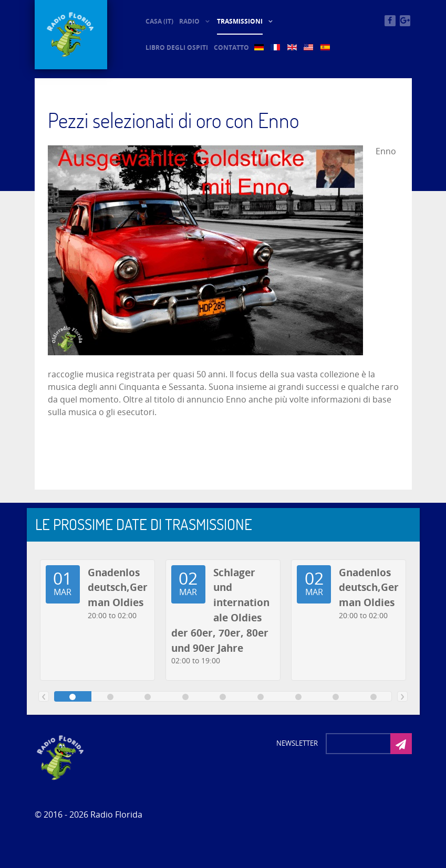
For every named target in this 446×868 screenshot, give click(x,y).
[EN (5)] (293, 47)
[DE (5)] (260, 47)
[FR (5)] (276, 47)
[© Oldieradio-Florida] (71, 35)
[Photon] (61, 757)
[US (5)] (309, 47)
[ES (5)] (326, 47)
